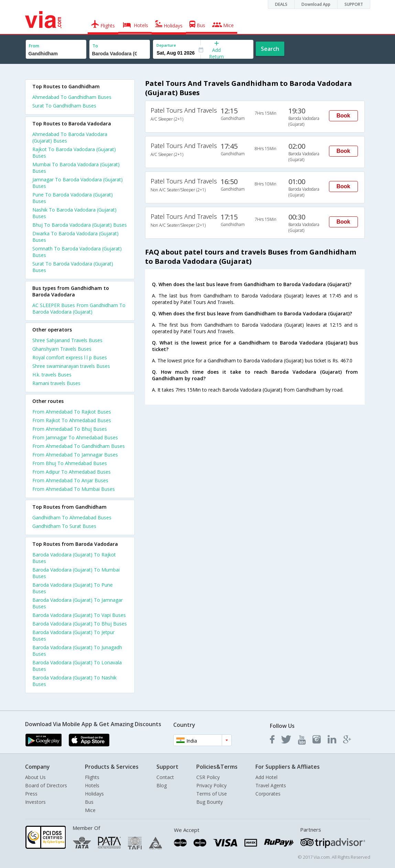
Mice (90, 810)
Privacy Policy (211, 785)
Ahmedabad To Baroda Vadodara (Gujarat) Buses (70, 137)
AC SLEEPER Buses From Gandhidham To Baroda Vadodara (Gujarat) (79, 308)
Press (31, 794)
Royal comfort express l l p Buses (70, 357)
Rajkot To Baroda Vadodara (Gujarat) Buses (74, 153)
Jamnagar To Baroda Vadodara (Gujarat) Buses (78, 183)
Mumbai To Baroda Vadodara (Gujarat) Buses (76, 168)
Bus (89, 802)
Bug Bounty (210, 802)
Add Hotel (266, 777)
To (95, 46)
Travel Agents (271, 785)
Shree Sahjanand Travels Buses (67, 340)
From (34, 46)
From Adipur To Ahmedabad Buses (72, 472)
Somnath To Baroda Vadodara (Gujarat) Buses (77, 252)
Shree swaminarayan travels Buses (71, 366)
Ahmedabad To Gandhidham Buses (72, 97)
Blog (162, 785)
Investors (35, 802)
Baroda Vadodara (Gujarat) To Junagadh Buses (77, 651)
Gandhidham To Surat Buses (64, 526)
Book (343, 116)
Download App (316, 4)
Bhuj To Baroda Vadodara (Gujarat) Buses (80, 225)
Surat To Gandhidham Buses (64, 106)
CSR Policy (208, 777)
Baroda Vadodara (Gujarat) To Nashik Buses (74, 681)
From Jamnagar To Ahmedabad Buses (75, 437)
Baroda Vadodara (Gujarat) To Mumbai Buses (76, 573)
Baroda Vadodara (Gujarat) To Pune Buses (73, 588)
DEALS (281, 4)
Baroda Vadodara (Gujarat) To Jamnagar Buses (78, 603)
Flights (92, 777)
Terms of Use (212, 794)
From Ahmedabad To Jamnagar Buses (75, 455)
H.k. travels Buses (52, 375)
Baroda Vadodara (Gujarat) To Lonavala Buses (77, 666)
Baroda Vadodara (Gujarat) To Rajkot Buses (74, 558)
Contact (165, 777)
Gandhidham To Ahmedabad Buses (72, 517)
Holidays (94, 794)
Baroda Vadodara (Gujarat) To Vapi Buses (79, 615)
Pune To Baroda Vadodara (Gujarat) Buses (73, 198)
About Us (35, 777)
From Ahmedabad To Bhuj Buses (70, 429)
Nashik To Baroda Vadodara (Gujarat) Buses (74, 213)
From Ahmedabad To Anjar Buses (70, 480)
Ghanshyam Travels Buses (62, 349)
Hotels (92, 785)
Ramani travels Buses (56, 383)
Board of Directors (46, 785)
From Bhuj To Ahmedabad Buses (70, 463)
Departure (166, 45)
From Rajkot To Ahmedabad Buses (72, 420)
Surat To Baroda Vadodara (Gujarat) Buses (73, 267)
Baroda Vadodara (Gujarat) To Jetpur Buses (73, 635)
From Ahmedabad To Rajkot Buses (72, 412)
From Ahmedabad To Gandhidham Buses (79, 446)
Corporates (268, 794)
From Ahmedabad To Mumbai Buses (74, 489)
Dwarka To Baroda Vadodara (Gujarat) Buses (75, 237)
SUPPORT (354, 4)
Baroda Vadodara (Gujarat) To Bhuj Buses (80, 624)
